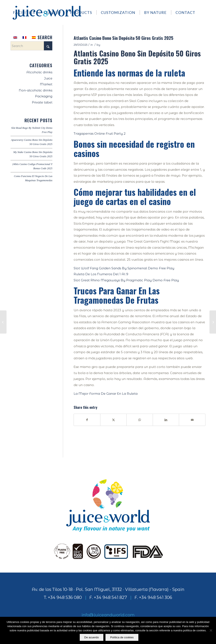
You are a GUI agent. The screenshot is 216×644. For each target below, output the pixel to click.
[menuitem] (26, 12)
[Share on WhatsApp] (140, 420)
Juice (48, 78)
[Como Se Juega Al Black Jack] (3, 322)
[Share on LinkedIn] (166, 420)
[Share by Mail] (192, 420)
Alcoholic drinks (39, 72)
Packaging (44, 96)
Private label (42, 102)
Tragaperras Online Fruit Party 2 (100, 133)
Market (46, 84)
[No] (211, 631)
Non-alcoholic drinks (36, 90)
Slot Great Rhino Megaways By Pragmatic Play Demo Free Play (126, 280)
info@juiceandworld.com (108, 615)
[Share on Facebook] (87, 420)
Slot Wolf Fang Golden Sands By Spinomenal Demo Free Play (124, 268)
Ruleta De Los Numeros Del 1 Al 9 (101, 274)
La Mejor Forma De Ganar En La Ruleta (106, 394)
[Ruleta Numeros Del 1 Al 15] (213, 322)
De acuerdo (92, 637)
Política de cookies (122, 637)
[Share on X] (113, 420)
